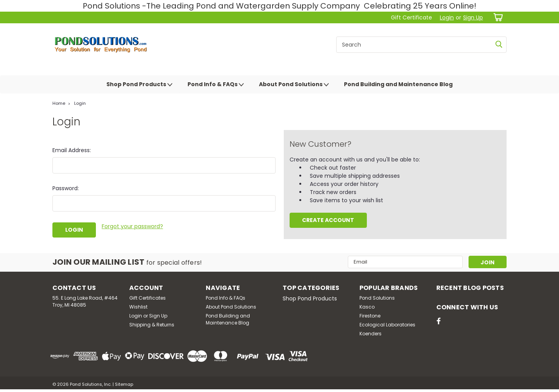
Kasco (367, 307)
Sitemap (124, 384)
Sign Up (473, 17)
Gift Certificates (148, 298)
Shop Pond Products (139, 85)
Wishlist (138, 307)
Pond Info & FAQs (216, 85)
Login (447, 17)
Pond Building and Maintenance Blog (398, 84)
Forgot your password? (132, 226)
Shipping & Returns (152, 325)
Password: (66, 188)
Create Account (328, 220)
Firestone (370, 316)
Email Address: (72, 150)
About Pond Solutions (294, 85)
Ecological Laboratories (387, 325)
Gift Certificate (411, 17)
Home (59, 103)
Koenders (371, 334)
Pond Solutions (377, 298)
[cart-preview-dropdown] (497, 17)
